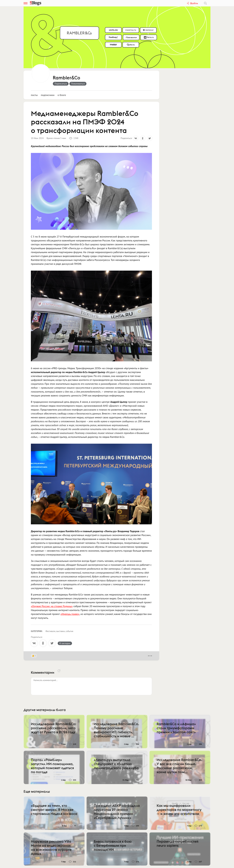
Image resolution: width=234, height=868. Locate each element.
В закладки (65, 643)
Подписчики (48, 95)
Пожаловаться (78, 84)
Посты (34, 95)
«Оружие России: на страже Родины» (52, 606)
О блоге (62, 95)
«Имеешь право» (70, 614)
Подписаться (61, 84)
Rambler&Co (66, 78)
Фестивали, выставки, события (59, 631)
